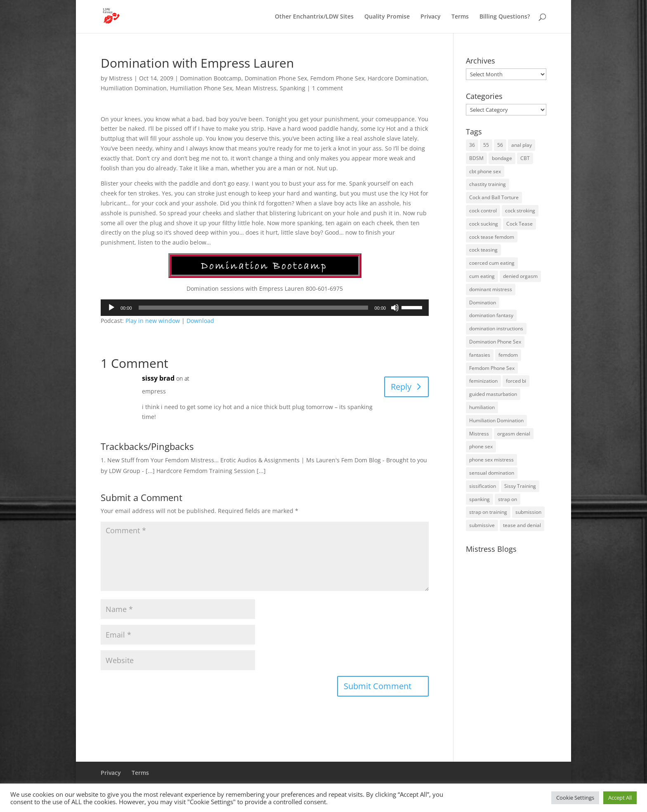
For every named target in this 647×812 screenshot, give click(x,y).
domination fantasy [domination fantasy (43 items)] (491, 315)
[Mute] (395, 308)
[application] (265, 308)
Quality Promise (387, 17)
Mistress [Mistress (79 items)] (479, 434)
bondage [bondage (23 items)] (502, 158)
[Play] (111, 308)
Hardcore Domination (397, 78)
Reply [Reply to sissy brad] (401, 387)
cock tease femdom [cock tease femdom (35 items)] (492, 237)
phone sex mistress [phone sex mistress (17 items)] (491, 460)
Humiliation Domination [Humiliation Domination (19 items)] (496, 420)
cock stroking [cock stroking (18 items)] (520, 211)
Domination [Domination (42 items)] (483, 302)
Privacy (431, 17)
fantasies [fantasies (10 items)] (480, 355)
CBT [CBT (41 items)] (525, 158)
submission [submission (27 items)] (528, 512)
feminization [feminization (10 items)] (483, 381)
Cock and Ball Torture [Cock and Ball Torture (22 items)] (494, 197)
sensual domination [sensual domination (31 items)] (492, 473)
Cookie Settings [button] (575, 798)
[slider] (253, 308)
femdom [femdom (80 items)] (508, 355)
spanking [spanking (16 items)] (479, 499)
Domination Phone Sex (276, 78)
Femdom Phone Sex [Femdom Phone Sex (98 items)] (492, 368)
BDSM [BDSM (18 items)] (476, 158)
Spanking (293, 88)
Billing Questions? (505, 17)
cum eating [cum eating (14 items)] (482, 276)
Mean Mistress (256, 88)
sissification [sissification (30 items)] (483, 486)
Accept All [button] (620, 798)
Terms (460, 17)
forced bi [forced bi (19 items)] (516, 381)
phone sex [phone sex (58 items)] (481, 446)
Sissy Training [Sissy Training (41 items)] (520, 486)
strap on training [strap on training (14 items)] (488, 512)
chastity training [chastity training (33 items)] (488, 184)
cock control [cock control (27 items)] (483, 211)
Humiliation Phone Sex (201, 88)
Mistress (121, 78)
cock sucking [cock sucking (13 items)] (484, 224)
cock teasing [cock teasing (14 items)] (483, 250)
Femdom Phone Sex (337, 78)
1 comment (327, 88)
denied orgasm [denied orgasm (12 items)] (520, 276)
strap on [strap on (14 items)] (508, 499)
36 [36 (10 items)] (472, 145)
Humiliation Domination (134, 88)
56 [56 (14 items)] (500, 145)
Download (200, 321)
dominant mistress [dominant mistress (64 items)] (491, 289)
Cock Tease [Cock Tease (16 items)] (519, 224)
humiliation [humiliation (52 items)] (482, 407)
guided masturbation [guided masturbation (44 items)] (493, 394)
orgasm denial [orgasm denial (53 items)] (514, 434)
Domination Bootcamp (211, 78)
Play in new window (153, 321)
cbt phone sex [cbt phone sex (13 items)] (485, 171)
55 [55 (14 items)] (486, 145)
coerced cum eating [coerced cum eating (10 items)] (492, 263)
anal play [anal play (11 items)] (522, 145)
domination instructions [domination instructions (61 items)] (496, 328)
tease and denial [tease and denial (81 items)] (522, 525)
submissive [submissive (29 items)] (482, 525)
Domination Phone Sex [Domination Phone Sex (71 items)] (495, 342)
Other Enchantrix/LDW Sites (314, 17)
